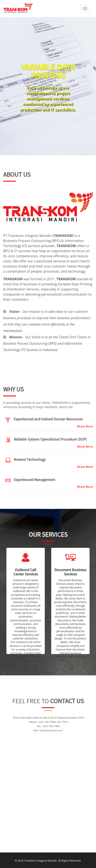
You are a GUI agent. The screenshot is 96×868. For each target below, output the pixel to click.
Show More (85, 426)
